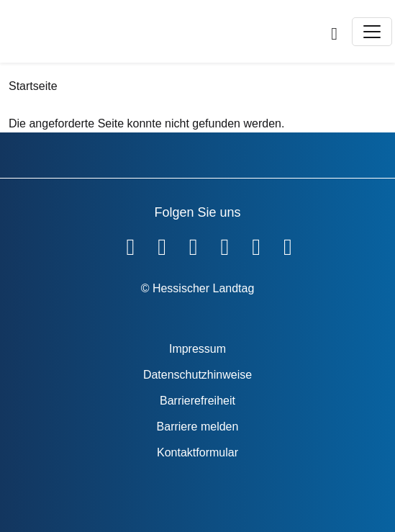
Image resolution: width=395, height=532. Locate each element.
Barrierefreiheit (197, 401)
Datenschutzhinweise (197, 375)
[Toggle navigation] (372, 32)
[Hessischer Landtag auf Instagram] (225, 244)
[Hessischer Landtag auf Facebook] (130, 244)
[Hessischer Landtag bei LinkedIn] (288, 244)
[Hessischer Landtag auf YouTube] (162, 244)
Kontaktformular (197, 452)
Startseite (33, 86)
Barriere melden (198, 427)
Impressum (197, 349)
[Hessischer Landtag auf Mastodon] (256, 244)
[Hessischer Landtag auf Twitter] (194, 244)
